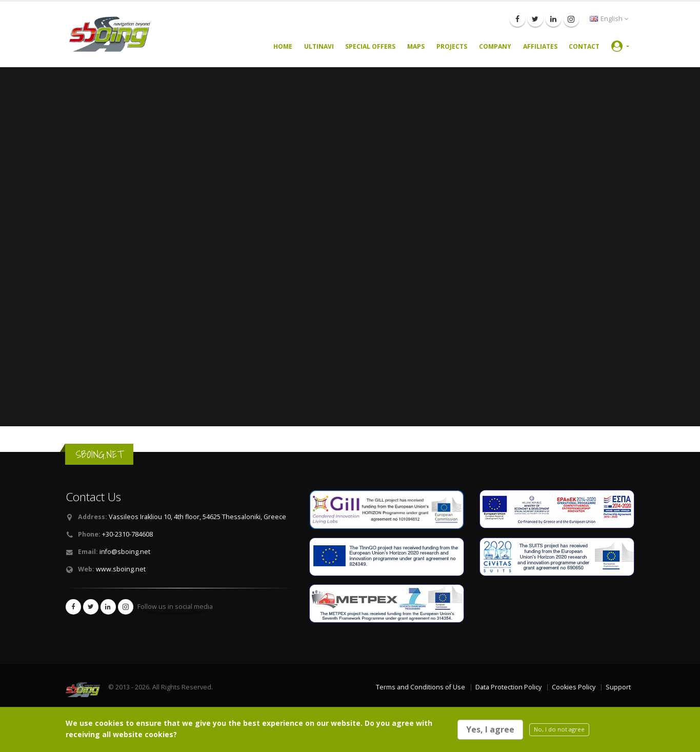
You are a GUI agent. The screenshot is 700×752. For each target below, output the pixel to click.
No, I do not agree (559, 729)
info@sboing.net (125, 552)
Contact (584, 46)
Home (283, 46)
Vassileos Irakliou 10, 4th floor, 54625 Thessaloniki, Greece (197, 517)
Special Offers (370, 46)
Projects (452, 46)
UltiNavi (319, 46)
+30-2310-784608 (127, 534)
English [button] (609, 19)
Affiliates (540, 46)
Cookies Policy (574, 687)
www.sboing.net (121, 569)
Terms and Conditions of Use (421, 687)
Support (618, 687)
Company (495, 46)
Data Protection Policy (508, 687)
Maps (416, 46)
